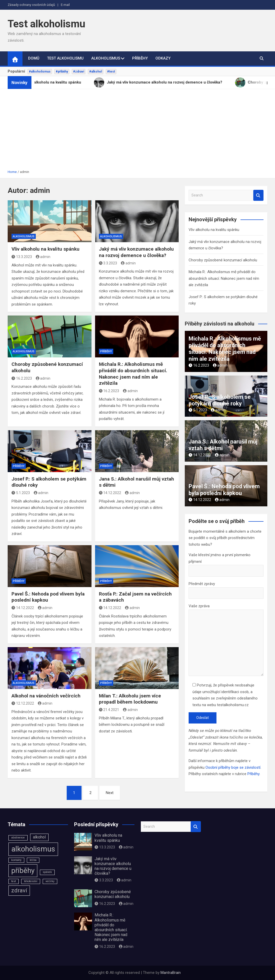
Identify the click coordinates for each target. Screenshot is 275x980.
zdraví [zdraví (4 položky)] (19, 890)
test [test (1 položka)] (14, 881)
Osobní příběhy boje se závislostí (233, 767)
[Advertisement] (137, 131)
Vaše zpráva (226, 640)
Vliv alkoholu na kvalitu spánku (45, 249)
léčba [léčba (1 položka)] (33, 860)
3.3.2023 (108, 263)
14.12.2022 (110, 493)
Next (110, 793)
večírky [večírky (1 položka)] (50, 881)
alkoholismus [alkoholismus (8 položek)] (33, 849)
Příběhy (140, 58)
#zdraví (79, 72)
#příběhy (62, 72)
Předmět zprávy (226, 588)
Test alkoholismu (47, 24)
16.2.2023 (22, 378)
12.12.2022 (23, 703)
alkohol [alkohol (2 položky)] (39, 837)
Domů (34, 58)
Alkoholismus (106, 58)
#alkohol (96, 72)
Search (258, 195)
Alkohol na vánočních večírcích (46, 696)
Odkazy (163, 58)
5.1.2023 (21, 493)
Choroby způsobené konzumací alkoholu (223, 260)
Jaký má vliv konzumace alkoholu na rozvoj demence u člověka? (136, 252)
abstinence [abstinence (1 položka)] (18, 838)
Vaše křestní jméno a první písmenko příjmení (226, 563)
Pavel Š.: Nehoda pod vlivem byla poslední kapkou (224, 490)
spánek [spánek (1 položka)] (47, 872)
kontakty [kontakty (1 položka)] (16, 860)
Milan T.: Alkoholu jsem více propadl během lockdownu (130, 699)
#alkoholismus (40, 72)
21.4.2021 (109, 710)
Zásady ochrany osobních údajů (31, 5)
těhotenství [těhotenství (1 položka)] (31, 881)
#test (111, 72)
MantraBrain (171, 973)
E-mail (65, 5)
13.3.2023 (22, 257)
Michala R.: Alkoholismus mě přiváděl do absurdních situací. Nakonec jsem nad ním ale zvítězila (133, 374)
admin (43, 257)
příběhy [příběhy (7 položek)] (23, 871)
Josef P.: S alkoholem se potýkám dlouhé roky (220, 400)
